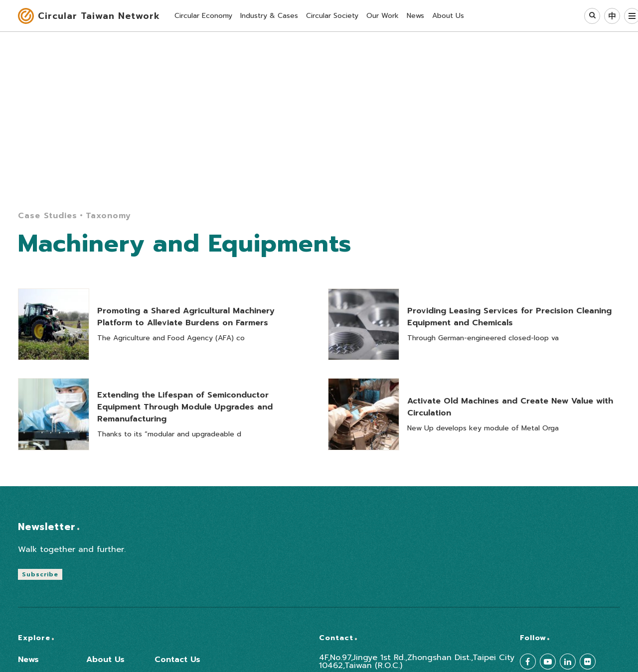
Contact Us (177, 660)
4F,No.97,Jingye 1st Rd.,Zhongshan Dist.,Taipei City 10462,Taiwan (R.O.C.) (417, 662)
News (28, 660)
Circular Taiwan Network (99, 16)
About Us (105, 660)
